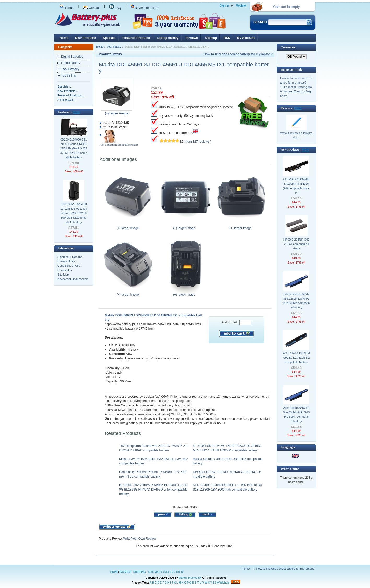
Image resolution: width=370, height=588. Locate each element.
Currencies (288, 47)
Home (66, 8)
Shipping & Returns (70, 257)
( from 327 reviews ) (197, 142)
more (76, 112)
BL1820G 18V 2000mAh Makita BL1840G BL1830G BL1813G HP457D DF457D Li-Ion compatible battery (153, 490)
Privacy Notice (67, 261)
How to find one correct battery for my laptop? (238, 54)
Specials (109, 38)
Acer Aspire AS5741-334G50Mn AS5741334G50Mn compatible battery (296, 414)
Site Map (63, 275)
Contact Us (65, 270)
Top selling (69, 75)
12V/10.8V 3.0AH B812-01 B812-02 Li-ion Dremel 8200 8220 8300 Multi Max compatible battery (74, 213)
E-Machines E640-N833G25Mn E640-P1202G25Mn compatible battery (296, 301)
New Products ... (68, 91)
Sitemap (211, 38)
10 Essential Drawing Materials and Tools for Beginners (296, 91)
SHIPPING (140, 572)
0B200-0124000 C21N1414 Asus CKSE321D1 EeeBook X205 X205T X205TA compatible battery (74, 148)
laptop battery (71, 63)
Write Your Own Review (139, 539)
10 (182, 572)
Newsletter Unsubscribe (73, 279)
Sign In (224, 5)
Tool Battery (114, 46)
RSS (227, 38)
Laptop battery (168, 38)
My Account (246, 38)
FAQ (115, 8)
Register (241, 5)
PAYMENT (126, 572)
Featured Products (136, 38)
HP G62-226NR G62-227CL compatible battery (296, 244)
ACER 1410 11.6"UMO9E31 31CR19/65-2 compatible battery (296, 358)
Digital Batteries (72, 57)
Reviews (192, 38)
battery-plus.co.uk (190, 578)
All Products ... (67, 100)
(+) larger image (129, 226)
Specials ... (65, 86)
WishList (225, 583)
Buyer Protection (144, 8)
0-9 (217, 583)
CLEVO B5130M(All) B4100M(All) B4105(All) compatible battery (296, 186)
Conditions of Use (69, 266)
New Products (85, 38)
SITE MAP (154, 572)
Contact (91, 8)
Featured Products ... (71, 95)
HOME (114, 572)
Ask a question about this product (119, 145)
